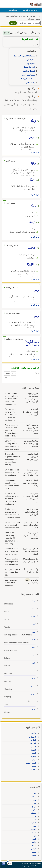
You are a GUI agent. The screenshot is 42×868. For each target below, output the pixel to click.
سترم (33, 616)
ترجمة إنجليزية (30, 83)
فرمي (33, 608)
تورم (33, 632)
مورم (33, 655)
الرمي (33, 670)
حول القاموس (12, 10)
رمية (33, 647)
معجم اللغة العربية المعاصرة (24, 56)
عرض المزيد (35, 152)
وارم (33, 663)
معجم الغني (31, 60)
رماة (33, 601)
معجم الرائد (31, 63)
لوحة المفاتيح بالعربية (30, 10)
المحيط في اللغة (29, 71)
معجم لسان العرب (28, 75)
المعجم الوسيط (29, 67)
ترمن (33, 624)
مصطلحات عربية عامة (27, 79)
